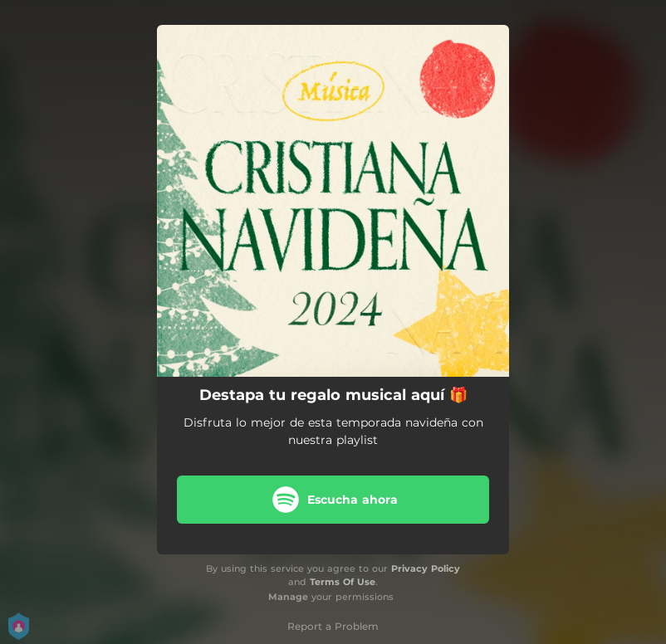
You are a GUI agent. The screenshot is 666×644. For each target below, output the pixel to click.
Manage (288, 597)
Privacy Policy (426, 568)
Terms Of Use (343, 582)
